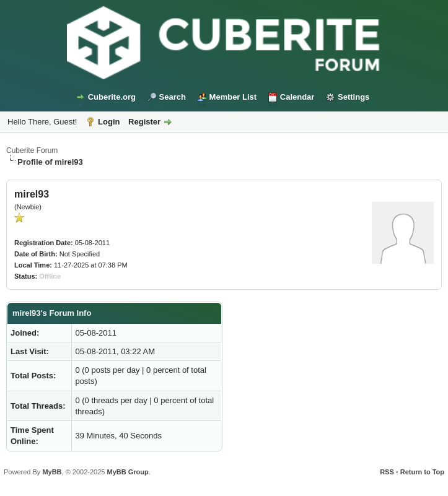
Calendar (297, 97)
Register (144, 122)
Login (109, 122)
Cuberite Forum (32, 150)
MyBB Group (127, 472)
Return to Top (422, 472)
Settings (354, 97)
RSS (387, 472)
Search (173, 97)
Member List (233, 97)
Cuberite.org (112, 97)
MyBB (52, 472)
